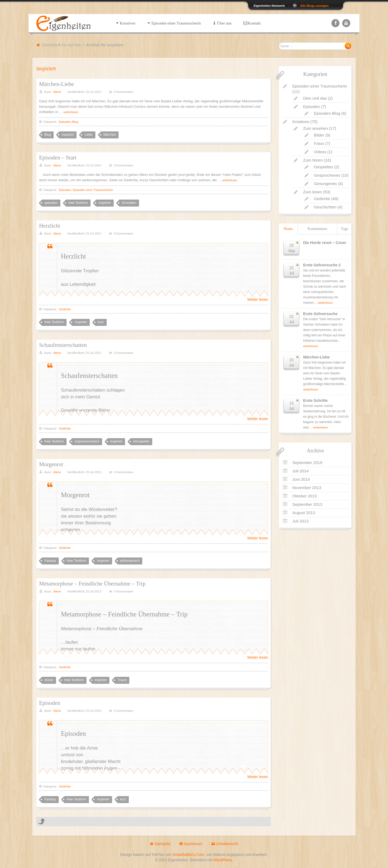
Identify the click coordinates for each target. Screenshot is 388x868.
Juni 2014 (301, 479)
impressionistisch (87, 441)
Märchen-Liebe (56, 84)
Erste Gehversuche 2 (322, 265)
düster (49, 680)
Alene (57, 92)
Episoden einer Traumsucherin (93, 190)
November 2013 (307, 488)
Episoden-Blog (68, 122)
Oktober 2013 (305, 496)
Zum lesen (313, 192)
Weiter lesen (258, 299)
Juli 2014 (300, 471)
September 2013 (307, 504)
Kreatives (301, 122)
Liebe (89, 135)
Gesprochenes (327, 175)
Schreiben (129, 203)
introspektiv (141, 441)
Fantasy (50, 561)
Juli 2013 (300, 521)
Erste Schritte (315, 400)
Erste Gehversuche (320, 314)
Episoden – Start (58, 158)
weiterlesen (71, 112)
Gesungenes (325, 184)
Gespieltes (323, 167)
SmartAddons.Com (188, 855)
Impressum (191, 844)
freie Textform (78, 203)
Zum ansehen (316, 128)
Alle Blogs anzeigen (314, 6)
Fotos (319, 143)
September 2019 (307, 463)
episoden (51, 203)
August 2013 (304, 513)
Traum (122, 680)
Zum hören (313, 160)
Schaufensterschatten (63, 345)
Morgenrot (51, 464)
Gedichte (65, 309)
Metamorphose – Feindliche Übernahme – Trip (92, 584)
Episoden (65, 190)
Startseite (50, 45)
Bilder (319, 135)
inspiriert (68, 135)
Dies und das (315, 98)
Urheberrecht (225, 844)
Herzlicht (50, 226)
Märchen (110, 135)
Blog (48, 135)
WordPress (223, 860)
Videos (320, 152)
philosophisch (130, 561)
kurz (101, 322)
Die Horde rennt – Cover (325, 243)
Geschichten (325, 207)
